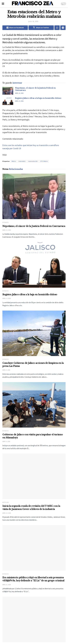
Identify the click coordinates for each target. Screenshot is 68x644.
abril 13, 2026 (19, 101)
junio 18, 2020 (33, 21)
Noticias (6, 505)
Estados (5, 222)
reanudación (33, 161)
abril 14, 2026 (19, 93)
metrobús (22, 161)
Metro (14, 161)
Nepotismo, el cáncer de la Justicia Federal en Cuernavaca (34, 226)
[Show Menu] (3, 4)
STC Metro (44, 161)
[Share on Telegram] (63, 28)
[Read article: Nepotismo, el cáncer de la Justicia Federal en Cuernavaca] (8, 91)
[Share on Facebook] (15, 28)
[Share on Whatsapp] (57, 28)
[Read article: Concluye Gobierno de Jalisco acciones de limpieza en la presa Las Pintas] (34, 333)
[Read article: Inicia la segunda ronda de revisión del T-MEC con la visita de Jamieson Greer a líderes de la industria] (34, 479)
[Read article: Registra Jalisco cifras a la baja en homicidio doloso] (8, 101)
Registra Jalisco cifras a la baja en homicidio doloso (38, 98)
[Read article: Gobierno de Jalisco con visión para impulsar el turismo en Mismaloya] (34, 405)
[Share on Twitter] (41, 28)
